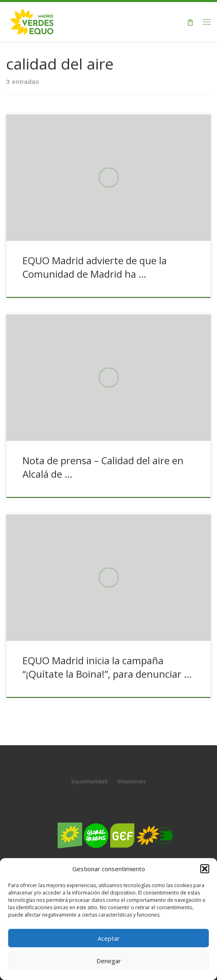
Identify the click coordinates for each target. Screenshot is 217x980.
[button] (205, 869)
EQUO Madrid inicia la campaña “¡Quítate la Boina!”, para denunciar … (107, 667)
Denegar (109, 961)
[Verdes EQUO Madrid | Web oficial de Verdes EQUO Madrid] (32, 21)
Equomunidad (89, 781)
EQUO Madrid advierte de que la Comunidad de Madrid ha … (95, 267)
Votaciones (132, 781)
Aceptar (109, 938)
